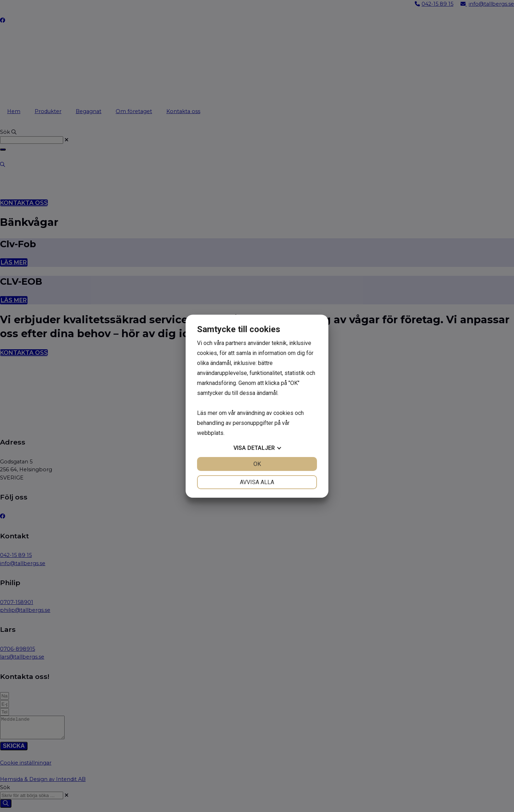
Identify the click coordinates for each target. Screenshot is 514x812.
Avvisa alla (257, 482)
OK (257, 464)
